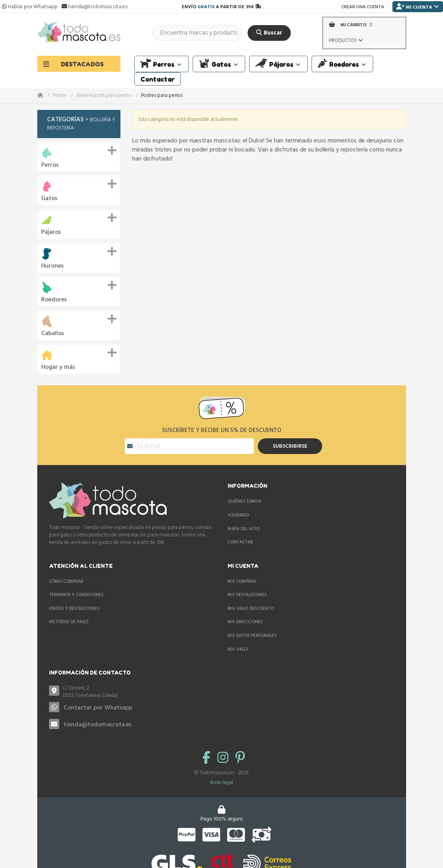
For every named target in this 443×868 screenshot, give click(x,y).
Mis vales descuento (251, 609)
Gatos (49, 199)
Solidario (238, 515)
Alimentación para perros (104, 96)
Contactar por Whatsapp (98, 708)
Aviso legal (221, 783)
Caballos (53, 334)
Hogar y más (58, 367)
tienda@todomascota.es (98, 725)
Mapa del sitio (243, 529)
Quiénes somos (244, 501)
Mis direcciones (245, 622)
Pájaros (51, 232)
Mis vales (238, 649)
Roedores (54, 300)
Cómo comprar (66, 582)
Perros (60, 96)
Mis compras (242, 582)
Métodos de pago (69, 622)
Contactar (240, 542)
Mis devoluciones (247, 595)
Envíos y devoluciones (74, 609)
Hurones (52, 266)
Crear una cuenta (363, 7)
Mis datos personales (252, 636)
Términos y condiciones (76, 595)
